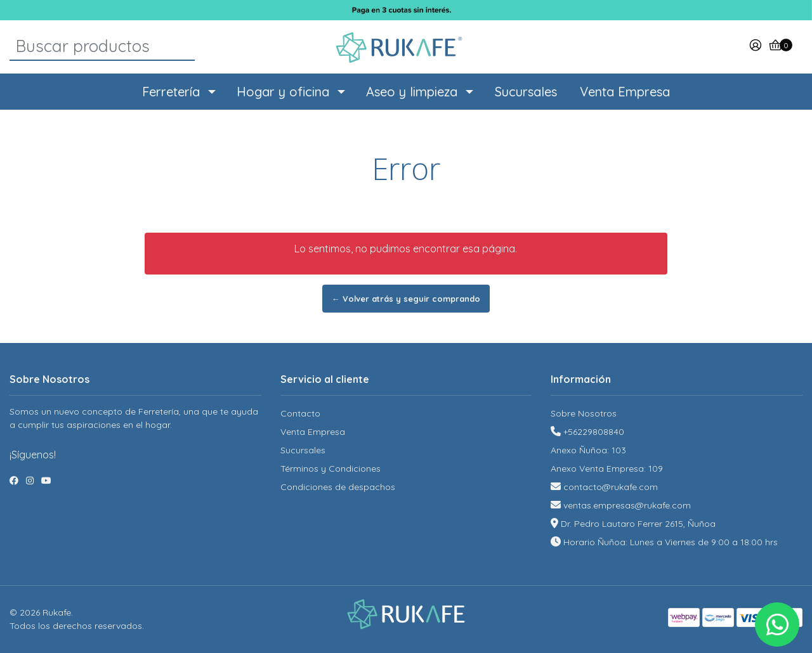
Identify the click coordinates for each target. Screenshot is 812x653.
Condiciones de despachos (338, 487)
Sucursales (526, 92)
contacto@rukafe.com (611, 487)
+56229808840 (594, 432)
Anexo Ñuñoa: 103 (588, 450)
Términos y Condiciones (331, 469)
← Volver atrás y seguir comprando (406, 299)
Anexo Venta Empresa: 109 (607, 469)
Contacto (300, 413)
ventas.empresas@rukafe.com (627, 505)
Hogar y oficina (283, 92)
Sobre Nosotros (584, 413)
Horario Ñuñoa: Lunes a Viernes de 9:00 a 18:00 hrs (671, 542)
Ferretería (171, 92)
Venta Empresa (625, 92)
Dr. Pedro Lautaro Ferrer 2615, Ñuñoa (638, 524)
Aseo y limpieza (412, 92)
